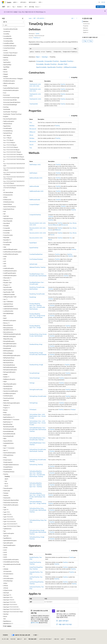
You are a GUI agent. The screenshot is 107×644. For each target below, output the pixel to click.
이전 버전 (13, 639)
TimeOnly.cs (36, 38)
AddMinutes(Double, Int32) (36, 191)
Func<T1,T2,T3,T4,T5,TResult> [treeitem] (11, 147)
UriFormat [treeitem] (6, 576)
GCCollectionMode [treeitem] (8, 192)
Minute (31, 135)
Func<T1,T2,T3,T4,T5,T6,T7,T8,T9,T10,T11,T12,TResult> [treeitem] (14, 169)
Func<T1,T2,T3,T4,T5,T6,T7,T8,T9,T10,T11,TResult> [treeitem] (14, 165)
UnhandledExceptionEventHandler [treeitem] (12, 564)
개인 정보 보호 (32, 639)
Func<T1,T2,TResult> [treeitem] (9, 140)
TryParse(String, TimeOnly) (36, 465)
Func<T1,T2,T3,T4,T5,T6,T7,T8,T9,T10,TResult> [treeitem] (14, 160)
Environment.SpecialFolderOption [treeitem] (12, 102)
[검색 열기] (99, 2)
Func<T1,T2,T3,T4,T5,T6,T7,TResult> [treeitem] (12, 152)
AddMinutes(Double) (35, 200)
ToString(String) (33, 403)
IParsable (47, 64)
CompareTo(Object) (34, 204)
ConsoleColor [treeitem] (7, 31)
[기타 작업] (77, 18)
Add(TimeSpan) (33, 173)
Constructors (86, 24)
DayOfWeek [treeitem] (6, 67)
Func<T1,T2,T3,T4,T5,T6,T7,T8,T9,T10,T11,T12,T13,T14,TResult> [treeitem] (14, 178)
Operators (86, 30)
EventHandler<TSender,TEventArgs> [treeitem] (13, 114)
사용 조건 (56, 639)
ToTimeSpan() (33, 409)
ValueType (45, 57)
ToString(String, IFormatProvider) (38, 396)
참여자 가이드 (35, 622)
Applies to (86, 32)
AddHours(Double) (34, 186)
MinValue (32, 138)
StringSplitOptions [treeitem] (8, 467)
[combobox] (13, 22)
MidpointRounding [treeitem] (8, 339)
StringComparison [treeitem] (8, 462)
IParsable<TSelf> (63, 64)
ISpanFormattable (41, 67)
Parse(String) (33, 297)
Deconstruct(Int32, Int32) (36, 238)
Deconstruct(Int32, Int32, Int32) (38, 233)
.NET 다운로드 (100, 7)
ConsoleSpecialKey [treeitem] (8, 41)
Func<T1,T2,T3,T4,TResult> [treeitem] (10, 145)
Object (38, 57)
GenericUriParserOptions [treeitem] (10, 207)
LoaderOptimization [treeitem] (8, 306)
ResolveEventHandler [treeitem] (9, 427)
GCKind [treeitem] (5, 197)
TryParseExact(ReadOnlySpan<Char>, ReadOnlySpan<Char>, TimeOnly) (36, 485)
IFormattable (40, 64)
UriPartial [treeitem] (6, 588)
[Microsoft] (3, 2)
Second (31, 145)
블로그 (19, 639)
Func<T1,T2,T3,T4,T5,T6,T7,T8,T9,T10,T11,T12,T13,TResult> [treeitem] (14, 173)
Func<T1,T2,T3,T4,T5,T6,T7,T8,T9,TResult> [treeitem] (14, 157)
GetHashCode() (33, 264)
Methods (85, 28)
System (37, 34)
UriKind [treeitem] (5, 583)
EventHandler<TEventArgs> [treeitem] (10, 112)
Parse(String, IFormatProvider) (37, 294)
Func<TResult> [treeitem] (7, 135)
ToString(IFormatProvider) (36, 390)
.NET (34, 18)
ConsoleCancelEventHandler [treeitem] (10, 29)
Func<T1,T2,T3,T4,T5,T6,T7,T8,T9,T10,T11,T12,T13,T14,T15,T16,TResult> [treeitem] (14, 187)
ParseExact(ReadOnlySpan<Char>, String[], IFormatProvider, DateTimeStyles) (37, 316)
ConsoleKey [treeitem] (6, 34)
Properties (86, 26)
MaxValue (32, 126)
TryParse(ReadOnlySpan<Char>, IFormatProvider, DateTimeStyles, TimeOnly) (38, 429)
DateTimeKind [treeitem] (7, 62)
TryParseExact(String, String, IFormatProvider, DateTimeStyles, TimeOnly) (38, 510)
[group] (53, 52)
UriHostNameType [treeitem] (8, 581)
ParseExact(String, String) (36, 344)
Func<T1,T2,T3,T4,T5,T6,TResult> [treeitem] (12, 150)
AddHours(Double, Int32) (36, 178)
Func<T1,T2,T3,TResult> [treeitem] (9, 143)
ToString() (32, 383)
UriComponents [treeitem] (7, 571)
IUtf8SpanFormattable (70, 67)
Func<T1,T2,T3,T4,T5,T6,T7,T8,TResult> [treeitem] (13, 154)
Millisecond (32, 132)
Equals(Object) (33, 243)
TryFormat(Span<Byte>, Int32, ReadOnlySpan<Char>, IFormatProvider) (38, 416)
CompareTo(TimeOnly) (35, 215)
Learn (30, 18)
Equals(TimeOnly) (34, 248)
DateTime (70, 254)
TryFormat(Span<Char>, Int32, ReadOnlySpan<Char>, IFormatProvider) (38, 423)
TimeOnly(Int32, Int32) (35, 99)
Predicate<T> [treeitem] (7, 405)
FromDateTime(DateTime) (36, 254)
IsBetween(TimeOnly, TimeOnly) (38, 267)
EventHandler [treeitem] (7, 109)
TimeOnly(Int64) (34, 104)
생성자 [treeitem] (6, 479)
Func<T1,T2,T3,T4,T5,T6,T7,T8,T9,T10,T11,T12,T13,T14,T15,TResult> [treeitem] (14, 182)
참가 (25, 639)
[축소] (23, 18)
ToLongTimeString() (34, 373)
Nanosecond (33, 141)
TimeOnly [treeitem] (7, 476)
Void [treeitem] (4, 619)
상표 (62, 639)
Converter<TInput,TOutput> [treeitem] (11, 53)
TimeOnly (56, 61)
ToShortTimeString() (35, 378)
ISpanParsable (51, 67)
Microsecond (33, 129)
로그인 (103, 2)
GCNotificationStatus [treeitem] (9, 202)
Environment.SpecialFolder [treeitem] (10, 100)
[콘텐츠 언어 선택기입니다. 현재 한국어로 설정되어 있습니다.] (5, 635)
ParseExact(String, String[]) (36, 365)
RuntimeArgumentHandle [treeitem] (10, 429)
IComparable (40, 61)
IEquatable (63, 61)
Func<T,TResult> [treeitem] (8, 138)
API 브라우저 (41, 18)
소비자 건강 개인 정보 (45, 639)
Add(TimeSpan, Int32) (35, 165)
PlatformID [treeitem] (6, 400)
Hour (31, 122)
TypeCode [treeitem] (6, 536)
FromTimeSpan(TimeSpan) (36, 259)
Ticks (31, 148)
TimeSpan (73, 409)
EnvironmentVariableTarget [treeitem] (10, 105)
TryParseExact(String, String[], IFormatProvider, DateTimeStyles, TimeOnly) (38, 532)
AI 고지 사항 (5, 639)
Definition (86, 21)
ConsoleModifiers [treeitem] (8, 38)
